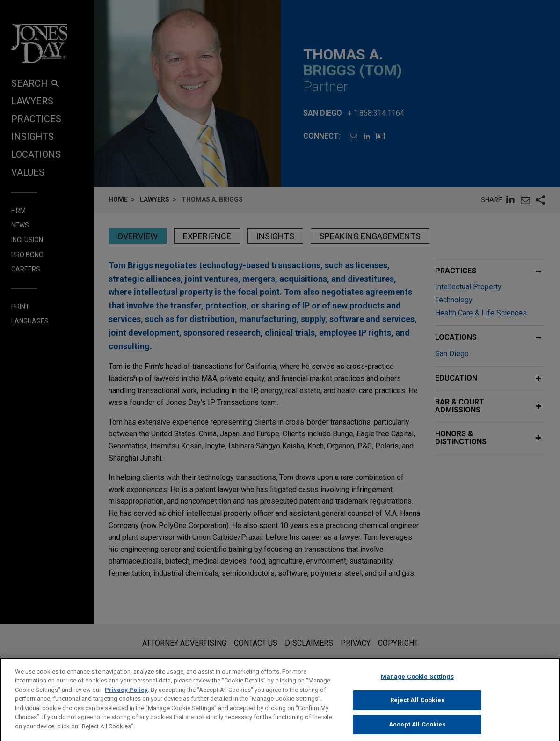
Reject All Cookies (417, 710)
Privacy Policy (126, 700)
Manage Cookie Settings (417, 686)
